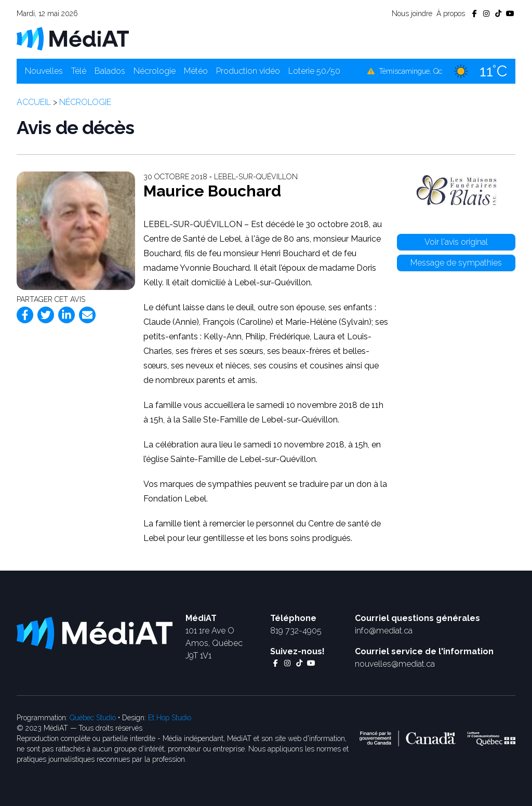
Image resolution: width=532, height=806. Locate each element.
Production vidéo (248, 71)
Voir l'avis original (456, 242)
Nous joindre (412, 14)
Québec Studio (93, 718)
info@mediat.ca (384, 631)
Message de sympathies (456, 263)
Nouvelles (44, 71)
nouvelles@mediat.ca (395, 664)
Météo (196, 71)
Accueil (34, 102)
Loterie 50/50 (314, 71)
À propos (451, 14)
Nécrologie (155, 71)
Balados (110, 71)
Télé (79, 71)
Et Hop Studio (170, 718)
